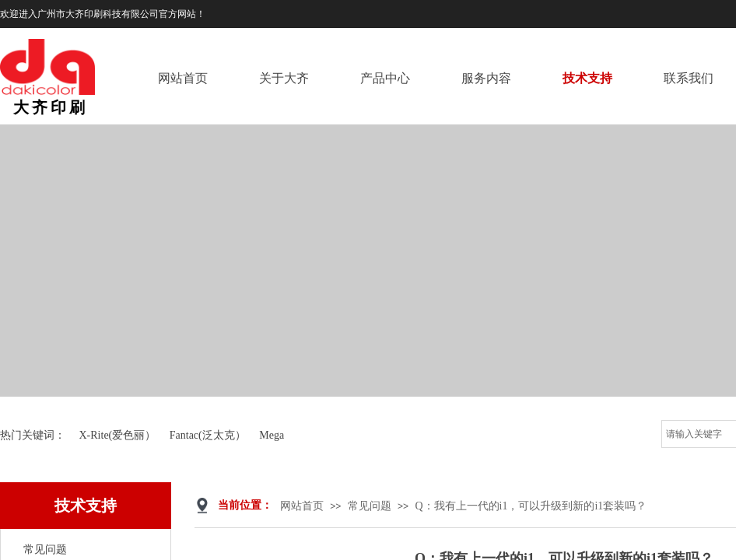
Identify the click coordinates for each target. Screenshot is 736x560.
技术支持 (587, 78)
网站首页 (183, 78)
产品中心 (385, 78)
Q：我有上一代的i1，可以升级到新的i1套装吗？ (531, 506)
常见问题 (370, 506)
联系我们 (689, 78)
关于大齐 (284, 78)
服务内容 (486, 78)
